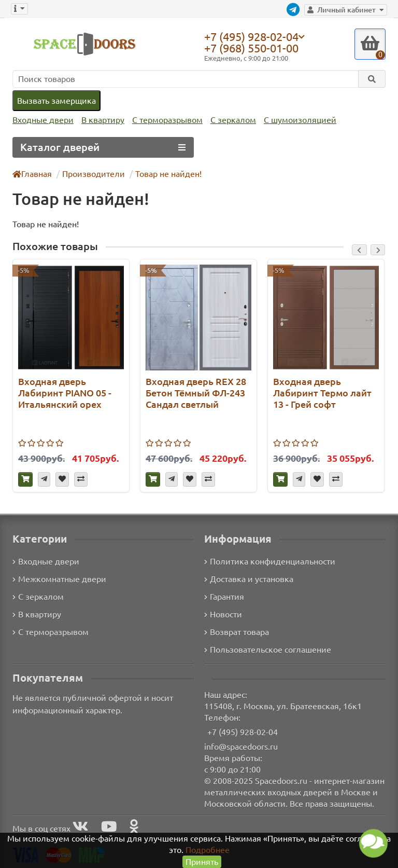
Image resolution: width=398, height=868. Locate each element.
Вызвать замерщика (56, 100)
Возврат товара (237, 631)
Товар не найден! (165, 174)
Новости (223, 614)
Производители (93, 174)
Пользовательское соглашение (267, 649)
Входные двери (42, 120)
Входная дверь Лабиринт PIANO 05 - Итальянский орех (65, 392)
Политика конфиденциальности (268, 561)
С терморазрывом (164, 120)
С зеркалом (229, 120)
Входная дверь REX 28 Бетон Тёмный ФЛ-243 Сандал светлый (196, 392)
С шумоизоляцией (294, 120)
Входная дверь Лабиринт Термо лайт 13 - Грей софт (321, 392)
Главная (33, 174)
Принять (202, 862)
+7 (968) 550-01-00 (254, 48)
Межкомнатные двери (58, 578)
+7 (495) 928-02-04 (254, 36)
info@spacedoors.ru (241, 746)
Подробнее (208, 850)
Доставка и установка (249, 578)
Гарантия (225, 596)
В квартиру (100, 120)
